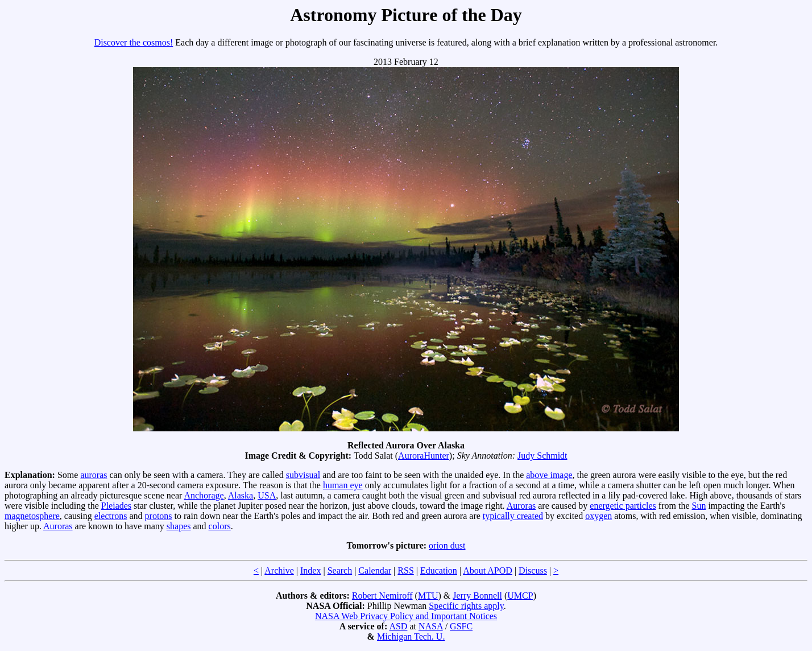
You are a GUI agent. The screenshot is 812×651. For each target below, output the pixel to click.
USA (267, 495)
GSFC (461, 626)
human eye (343, 485)
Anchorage (204, 495)
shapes (179, 526)
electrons (111, 516)
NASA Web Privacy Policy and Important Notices (406, 616)
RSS (405, 570)
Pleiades (116, 506)
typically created (513, 516)
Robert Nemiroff (382, 596)
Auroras (521, 506)
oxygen (598, 516)
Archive (279, 570)
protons (159, 516)
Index (310, 570)
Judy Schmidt (542, 456)
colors (220, 526)
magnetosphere (32, 516)
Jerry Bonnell (477, 596)
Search (340, 570)
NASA (431, 626)
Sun (699, 506)
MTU (428, 596)
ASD (398, 626)
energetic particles (623, 506)
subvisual (303, 475)
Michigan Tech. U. (411, 636)
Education (439, 570)
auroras (94, 475)
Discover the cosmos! (134, 42)
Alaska (241, 495)
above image (549, 475)
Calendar (375, 570)
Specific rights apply (466, 606)
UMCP (520, 596)
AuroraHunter (424, 456)
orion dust (447, 545)
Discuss (533, 570)
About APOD (488, 570)
